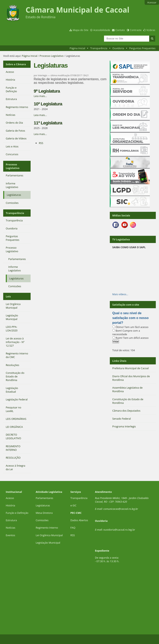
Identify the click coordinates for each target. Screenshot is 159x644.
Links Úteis (119, 361)
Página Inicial (77, 48)
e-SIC (73, 505)
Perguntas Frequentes (142, 48)
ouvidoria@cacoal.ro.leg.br (119, 530)
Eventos (10, 535)
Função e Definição (17, 513)
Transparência (99, 48)
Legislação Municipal (48, 543)
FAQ (73, 528)
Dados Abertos (79, 520)
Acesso (10, 498)
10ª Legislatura (48, 104)
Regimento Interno (47, 528)
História (10, 505)
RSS (41, 143)
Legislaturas (43, 505)
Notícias (11, 528)
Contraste (136, 30)
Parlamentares (44, 498)
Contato (120, 30)
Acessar (152, 2)
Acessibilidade (102, 30)
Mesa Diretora (44, 513)
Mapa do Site (81, 30)
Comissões (42, 520)
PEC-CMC (76, 513)
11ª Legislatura (48, 123)
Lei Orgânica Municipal (49, 535)
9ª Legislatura (47, 91)
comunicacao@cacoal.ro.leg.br (121, 509)
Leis (8, 296)
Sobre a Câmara (16, 64)
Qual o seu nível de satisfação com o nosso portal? (130, 318)
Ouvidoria (118, 48)
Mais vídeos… (120, 294)
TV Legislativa (121, 239)
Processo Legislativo (52, 56)
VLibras (151, 30)
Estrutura (11, 520)
